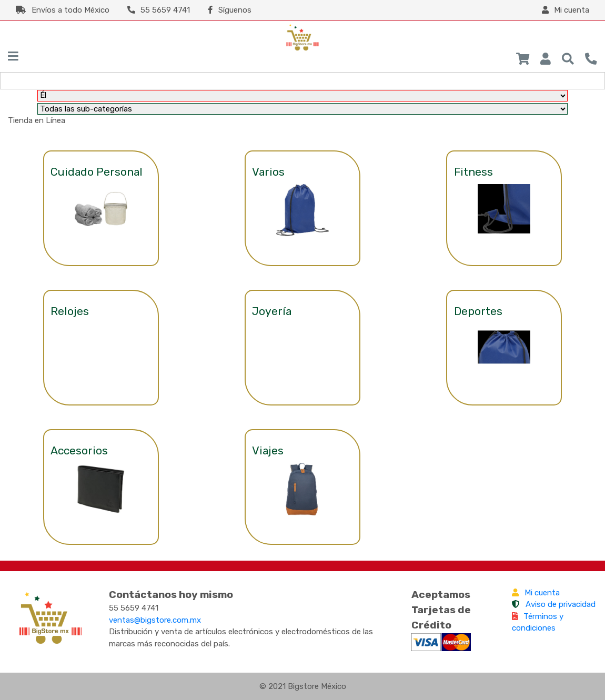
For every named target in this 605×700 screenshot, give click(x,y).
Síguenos (230, 10)
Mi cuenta (536, 593)
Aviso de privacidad (554, 604)
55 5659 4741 (159, 10)
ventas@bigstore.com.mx (155, 620)
